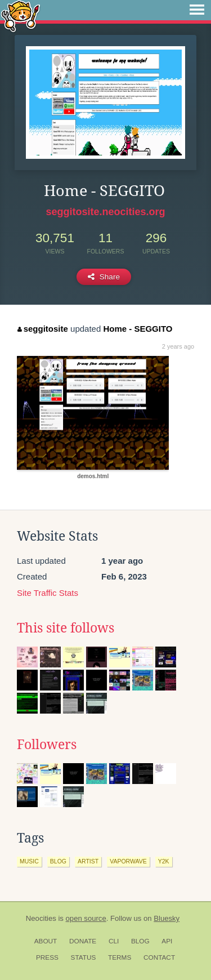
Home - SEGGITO (138, 329)
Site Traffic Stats (48, 593)
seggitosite (43, 329)
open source (86, 918)
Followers (47, 745)
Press (47, 957)
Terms (120, 957)
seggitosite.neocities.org (105, 212)
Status (84, 957)
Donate (83, 941)
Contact (159, 957)
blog (58, 861)
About (46, 941)
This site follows (66, 628)
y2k (164, 861)
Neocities (41, 918)
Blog (140, 941)
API (167, 941)
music (29, 861)
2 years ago (178, 346)
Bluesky (167, 918)
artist (88, 861)
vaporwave (128, 861)
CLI (114, 941)
